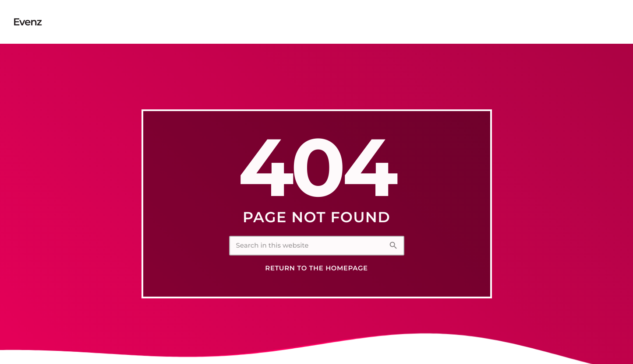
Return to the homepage (316, 268)
